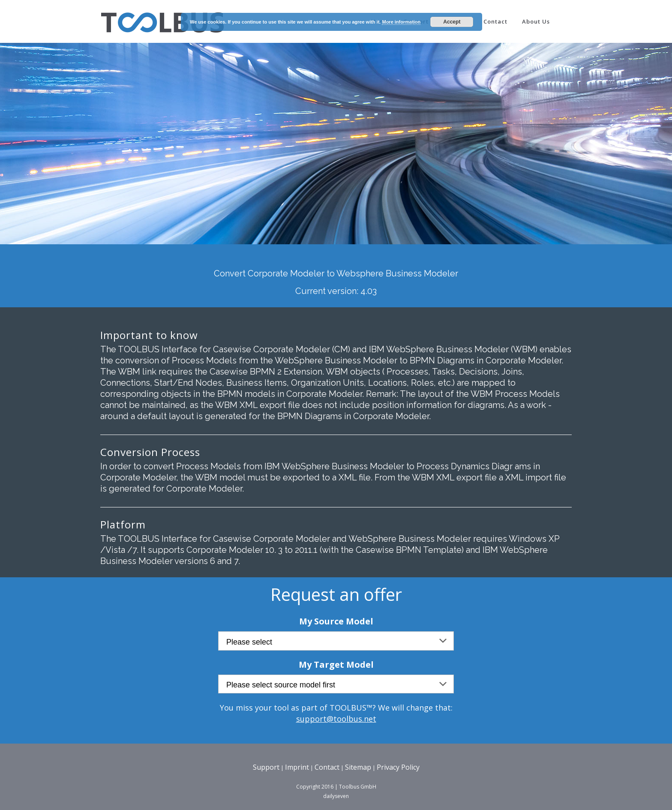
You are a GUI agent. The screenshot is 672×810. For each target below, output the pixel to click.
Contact (327, 767)
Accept (452, 22)
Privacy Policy (398, 767)
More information (401, 22)
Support (266, 767)
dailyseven (336, 796)
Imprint (297, 767)
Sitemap (358, 767)
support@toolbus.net (336, 719)
